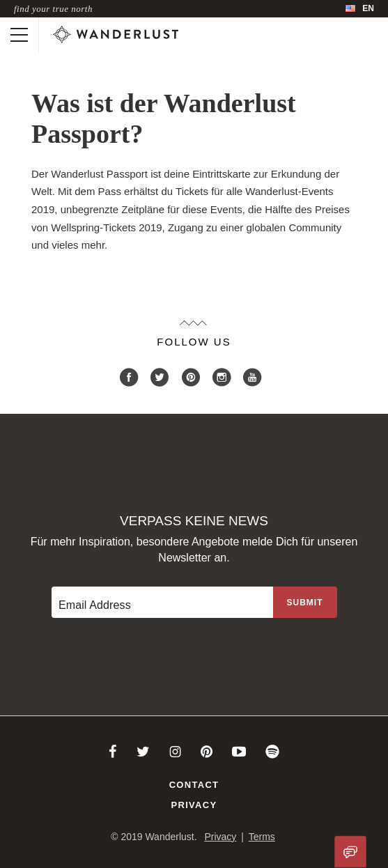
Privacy (194, 805)
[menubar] (360, 9)
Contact (194, 785)
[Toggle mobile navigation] (19, 35)
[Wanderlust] (116, 35)
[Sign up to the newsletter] (305, 602)
